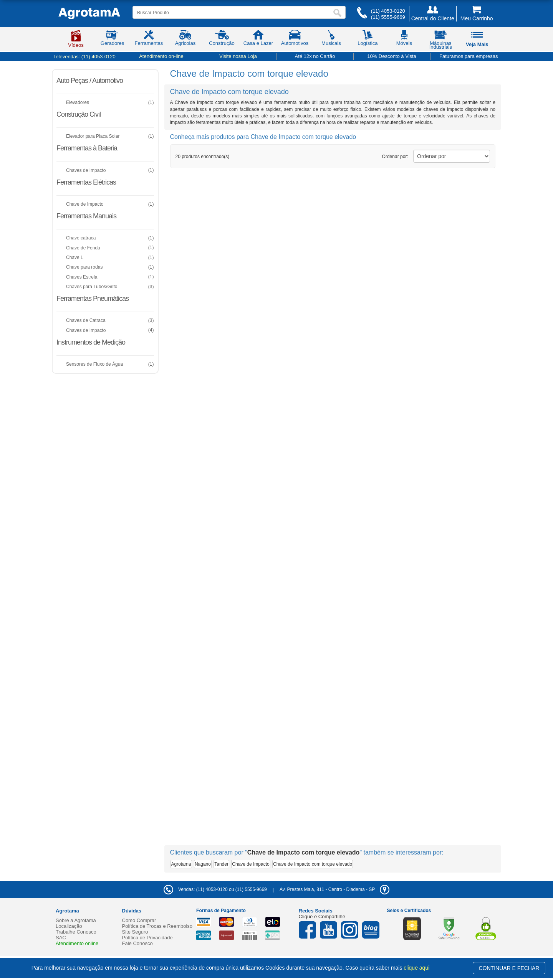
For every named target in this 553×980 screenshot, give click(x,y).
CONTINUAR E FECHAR (509, 968)
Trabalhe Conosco (76, 932)
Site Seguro (135, 932)
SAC (61, 938)
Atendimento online (77, 943)
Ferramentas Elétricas (86, 182)
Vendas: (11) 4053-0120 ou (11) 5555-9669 (215, 889)
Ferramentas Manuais (86, 216)
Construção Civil (79, 114)
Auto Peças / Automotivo (90, 81)
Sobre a (76, 920)
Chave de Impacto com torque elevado (313, 864)
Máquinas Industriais (441, 41)
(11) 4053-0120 (388, 11)
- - (334, 889)
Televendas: (84, 57)
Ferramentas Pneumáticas (93, 299)
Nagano (203, 864)
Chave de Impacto (251, 864)
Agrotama (181, 864)
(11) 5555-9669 (388, 17)
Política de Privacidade (147, 938)
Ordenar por (395, 157)
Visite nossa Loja (238, 56)
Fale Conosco (137, 943)
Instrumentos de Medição (91, 342)
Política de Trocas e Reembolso (157, 926)
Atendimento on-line (161, 56)
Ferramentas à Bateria (87, 148)
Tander (221, 864)
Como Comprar (139, 920)
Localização (69, 926)
